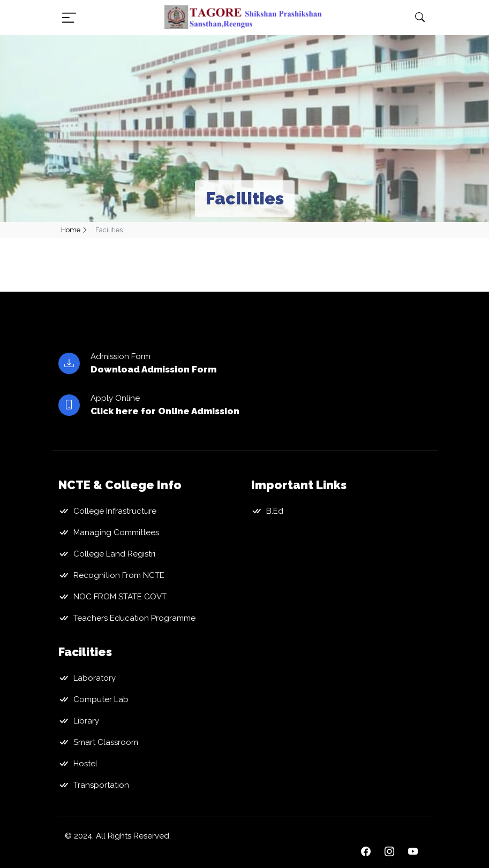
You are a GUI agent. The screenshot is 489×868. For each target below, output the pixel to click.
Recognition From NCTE (119, 575)
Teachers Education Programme (134, 618)
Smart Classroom (106, 742)
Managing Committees (116, 532)
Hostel (85, 764)
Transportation (101, 785)
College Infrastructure (115, 511)
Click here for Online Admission (165, 411)
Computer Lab (101, 699)
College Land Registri (114, 554)
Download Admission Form (153, 369)
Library (86, 721)
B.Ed (275, 511)
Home (71, 230)
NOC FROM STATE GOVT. (121, 597)
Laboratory (95, 678)
